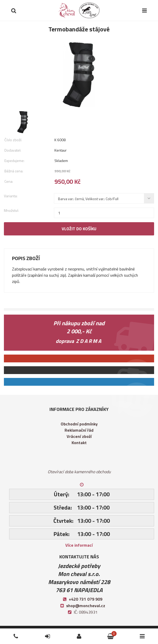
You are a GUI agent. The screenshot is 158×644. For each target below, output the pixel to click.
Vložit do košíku (79, 229)
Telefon (9, 632)
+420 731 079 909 (86, 599)
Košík (102, 632)
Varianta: (11, 196)
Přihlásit (41, 632)
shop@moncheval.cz (86, 606)
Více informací (79, 545)
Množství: (11, 210)
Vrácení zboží (79, 436)
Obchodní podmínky (79, 424)
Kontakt (79, 443)
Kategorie (138, 632)
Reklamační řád (79, 430)
